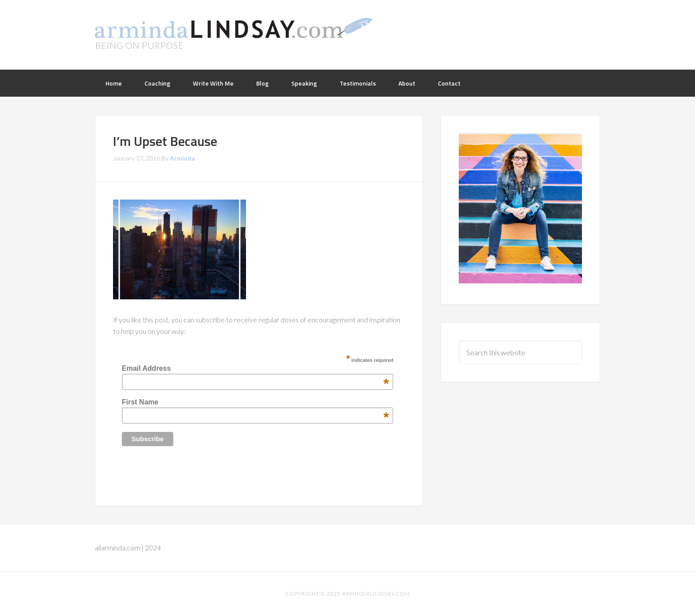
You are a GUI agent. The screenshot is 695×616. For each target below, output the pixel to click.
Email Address (256, 369)
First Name (256, 402)
